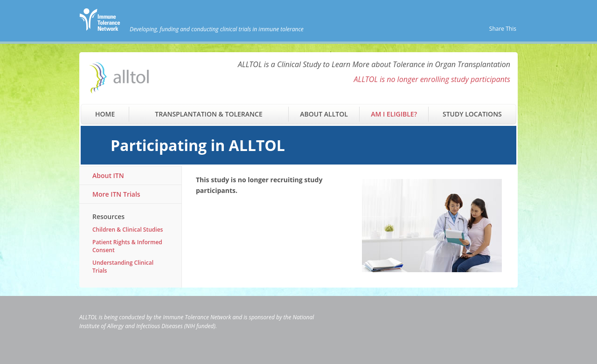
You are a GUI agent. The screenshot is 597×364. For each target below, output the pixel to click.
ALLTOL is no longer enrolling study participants (432, 79)
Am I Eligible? (394, 114)
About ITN (108, 175)
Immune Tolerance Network (197, 317)
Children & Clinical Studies (128, 230)
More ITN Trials (116, 194)
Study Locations (472, 114)
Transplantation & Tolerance (208, 114)
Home (105, 114)
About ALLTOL (324, 114)
